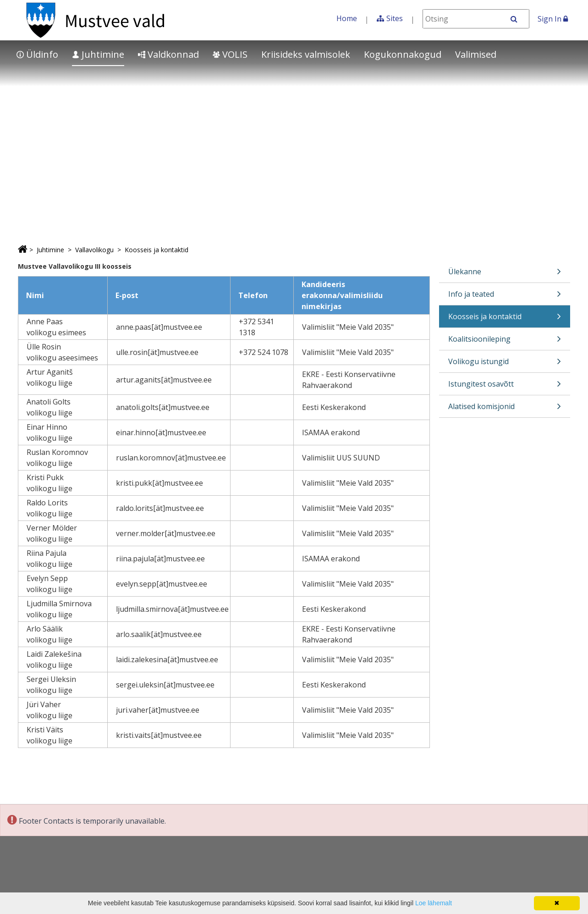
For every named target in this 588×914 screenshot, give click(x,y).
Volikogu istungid (505, 364)
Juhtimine (98, 54)
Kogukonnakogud (403, 54)
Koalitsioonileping (505, 342)
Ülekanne (505, 274)
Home (347, 18)
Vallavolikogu (94, 250)
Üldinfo (37, 54)
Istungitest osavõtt (505, 387)
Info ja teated (505, 297)
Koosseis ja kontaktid (157, 250)
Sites (395, 18)
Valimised (476, 54)
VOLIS (230, 54)
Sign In (553, 19)
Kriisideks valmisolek (306, 54)
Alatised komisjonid (505, 409)
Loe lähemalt (434, 903)
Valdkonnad (168, 54)
